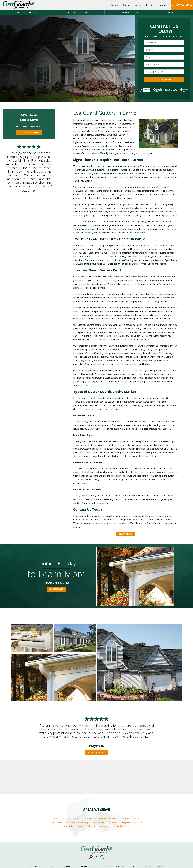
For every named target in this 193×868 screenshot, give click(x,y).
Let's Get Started (29, 133)
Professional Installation (114, 836)
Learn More (126, 534)
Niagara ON (113, 799)
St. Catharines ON (123, 803)
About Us (173, 13)
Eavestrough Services (78, 13)
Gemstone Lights (129, 13)
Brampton (77, 796)
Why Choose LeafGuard (61, 836)
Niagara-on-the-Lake (132, 799)
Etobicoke (90, 796)
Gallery (127, 5)
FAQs (134, 836)
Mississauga (84, 799)
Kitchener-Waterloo (130, 796)
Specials (138, 5)
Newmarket (98, 799)
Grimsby (102, 796)
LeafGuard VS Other (87, 836)
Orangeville (67, 803)
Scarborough (105, 803)
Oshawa (80, 803)
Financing (164, 5)
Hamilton (113, 796)
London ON (57, 799)
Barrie (66, 796)
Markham (70, 799)
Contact (150, 5)
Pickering (91, 803)
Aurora (57, 796)
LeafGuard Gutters (25, 13)
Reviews (115, 5)
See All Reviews (96, 753)
